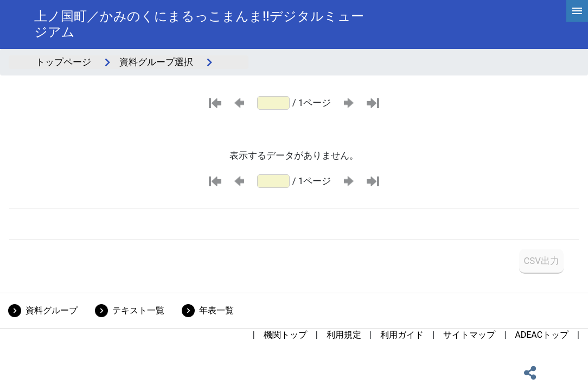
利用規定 (344, 335)
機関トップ (285, 335)
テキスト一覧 (138, 310)
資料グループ (52, 310)
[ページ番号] (273, 103)
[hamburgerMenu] (577, 11)
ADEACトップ (542, 335)
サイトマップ (469, 335)
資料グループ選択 (156, 62)
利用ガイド (402, 335)
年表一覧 (216, 310)
